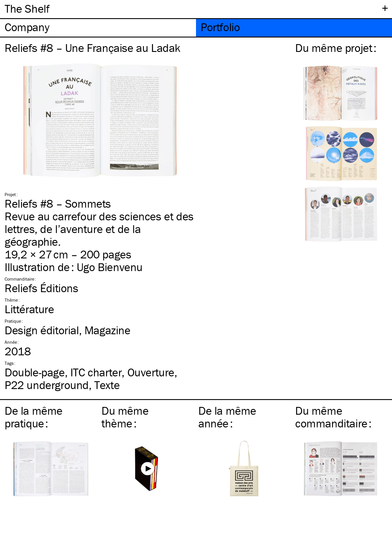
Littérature (29, 309)
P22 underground (47, 385)
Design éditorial (42, 330)
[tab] (98, 28)
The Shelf (27, 9)
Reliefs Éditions (42, 288)
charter (96, 372)
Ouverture (151, 372)
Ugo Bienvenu (110, 267)
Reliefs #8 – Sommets (58, 203)
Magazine (108, 330)
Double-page (35, 372)
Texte (107, 385)
